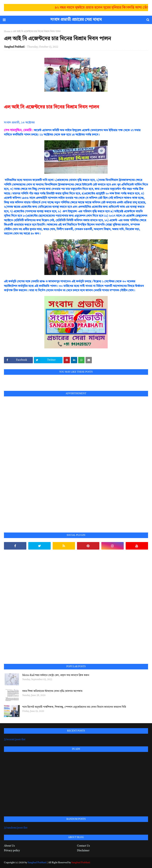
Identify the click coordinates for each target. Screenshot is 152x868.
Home (7, 32)
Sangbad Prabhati (14, 47)
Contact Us (83, 846)
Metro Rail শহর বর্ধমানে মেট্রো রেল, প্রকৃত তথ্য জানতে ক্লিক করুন (56, 675)
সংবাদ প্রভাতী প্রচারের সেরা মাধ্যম (76, 20)
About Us (9, 846)
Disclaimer (83, 851)
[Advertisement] (34, 460)
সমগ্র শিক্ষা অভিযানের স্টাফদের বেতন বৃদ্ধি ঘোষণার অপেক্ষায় (52, 691)
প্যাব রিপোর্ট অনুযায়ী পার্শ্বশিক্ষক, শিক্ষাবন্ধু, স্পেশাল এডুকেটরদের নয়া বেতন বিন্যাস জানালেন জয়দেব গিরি (74, 707)
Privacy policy (12, 851)
